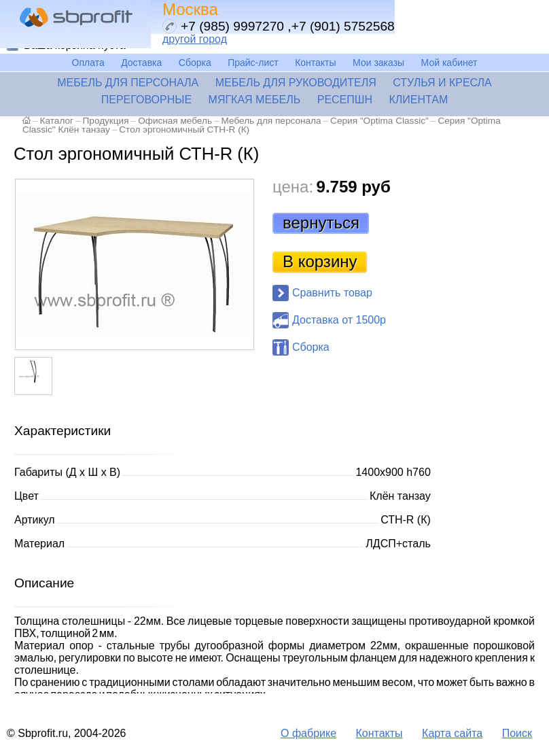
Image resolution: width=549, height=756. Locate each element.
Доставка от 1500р (339, 320)
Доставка (141, 63)
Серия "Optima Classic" (379, 121)
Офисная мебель (175, 121)
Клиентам (418, 100)
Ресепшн (345, 100)
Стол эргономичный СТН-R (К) (184, 130)
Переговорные (146, 100)
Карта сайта (452, 733)
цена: (293, 187)
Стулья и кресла (442, 83)
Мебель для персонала (128, 83)
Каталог (57, 121)
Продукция (106, 121)
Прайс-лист (253, 63)
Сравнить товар (332, 293)
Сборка (195, 63)
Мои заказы (378, 63)
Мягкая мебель (255, 100)
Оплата (88, 63)
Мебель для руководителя (296, 83)
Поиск (517, 733)
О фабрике (308, 733)
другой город (195, 39)
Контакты (315, 63)
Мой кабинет (449, 63)
